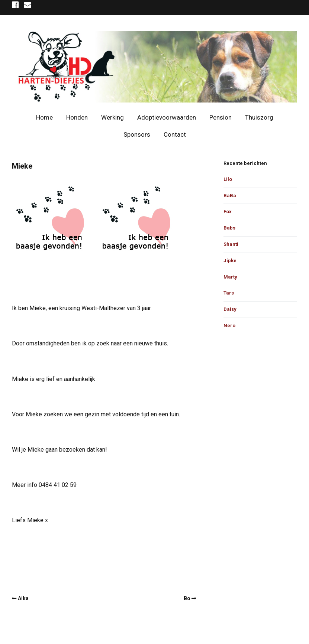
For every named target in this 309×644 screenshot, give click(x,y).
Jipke (230, 261)
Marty (230, 277)
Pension (221, 117)
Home (44, 117)
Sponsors (137, 134)
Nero (229, 326)
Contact (175, 134)
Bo (187, 598)
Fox (228, 212)
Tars (229, 293)
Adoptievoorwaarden (167, 117)
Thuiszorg (259, 117)
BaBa (230, 196)
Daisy (230, 309)
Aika (23, 598)
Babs (229, 228)
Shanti (231, 244)
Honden (77, 117)
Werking (112, 117)
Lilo (228, 179)
